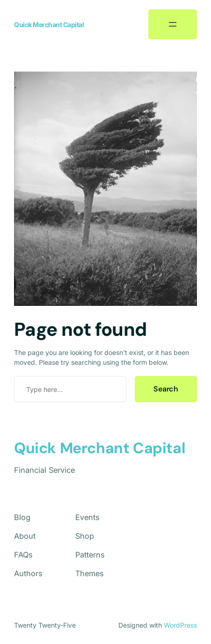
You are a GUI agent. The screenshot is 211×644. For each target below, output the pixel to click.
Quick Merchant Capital (49, 25)
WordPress (180, 625)
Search (166, 389)
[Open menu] (173, 24)
